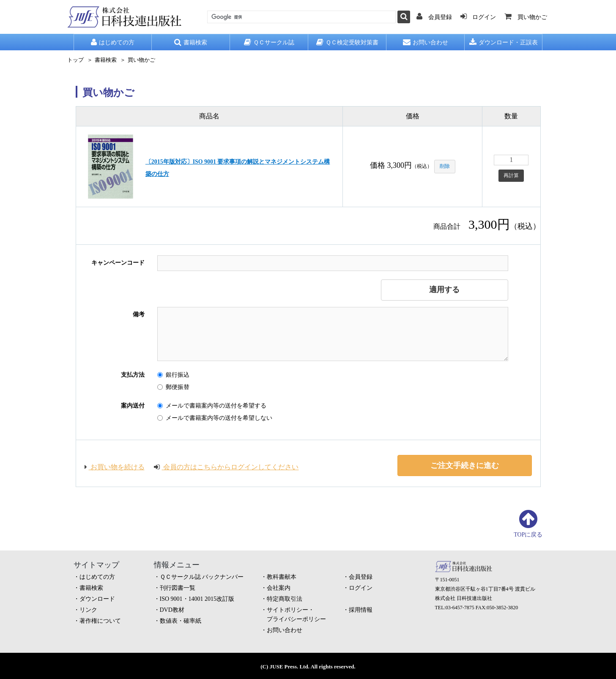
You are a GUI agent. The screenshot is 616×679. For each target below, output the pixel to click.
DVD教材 (172, 610)
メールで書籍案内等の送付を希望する (212, 406)
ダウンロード (97, 599)
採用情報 (361, 610)
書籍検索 (191, 42)
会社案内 (279, 588)
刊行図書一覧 (178, 588)
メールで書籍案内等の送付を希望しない (215, 418)
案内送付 (133, 406)
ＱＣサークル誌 (269, 42)
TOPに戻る (528, 535)
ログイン (361, 588)
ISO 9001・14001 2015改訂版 (197, 599)
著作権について (100, 621)
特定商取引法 (285, 599)
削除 (445, 166)
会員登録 (361, 577)
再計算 (511, 175)
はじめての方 (113, 42)
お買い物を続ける (115, 467)
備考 (139, 314)
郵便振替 (173, 387)
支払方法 (133, 375)
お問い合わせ (426, 42)
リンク (88, 610)
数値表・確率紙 (181, 621)
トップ (75, 60)
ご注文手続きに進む (465, 465)
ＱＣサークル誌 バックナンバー (202, 577)
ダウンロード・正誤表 (504, 42)
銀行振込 (173, 375)
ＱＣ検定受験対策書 (347, 42)
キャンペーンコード (118, 263)
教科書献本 (282, 577)
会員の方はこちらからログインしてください (227, 467)
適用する (444, 290)
